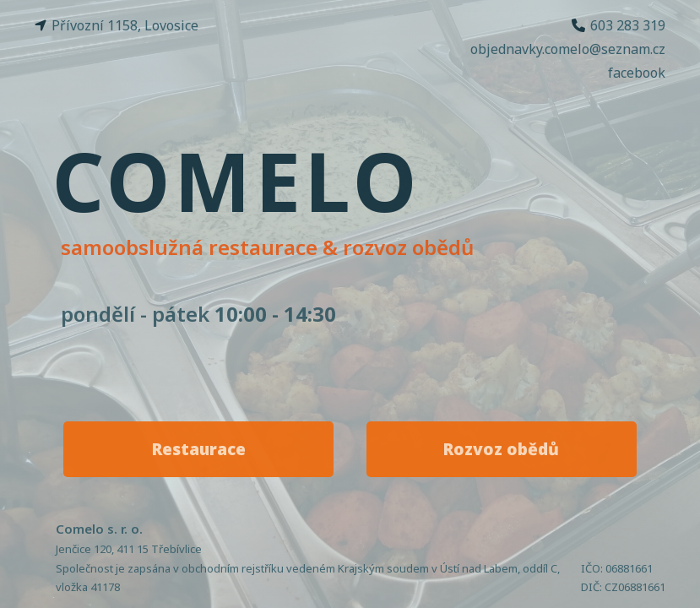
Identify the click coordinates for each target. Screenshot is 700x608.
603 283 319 (619, 25)
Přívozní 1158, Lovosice (117, 25)
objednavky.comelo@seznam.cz (568, 49)
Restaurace (199, 449)
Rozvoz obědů (501, 449)
